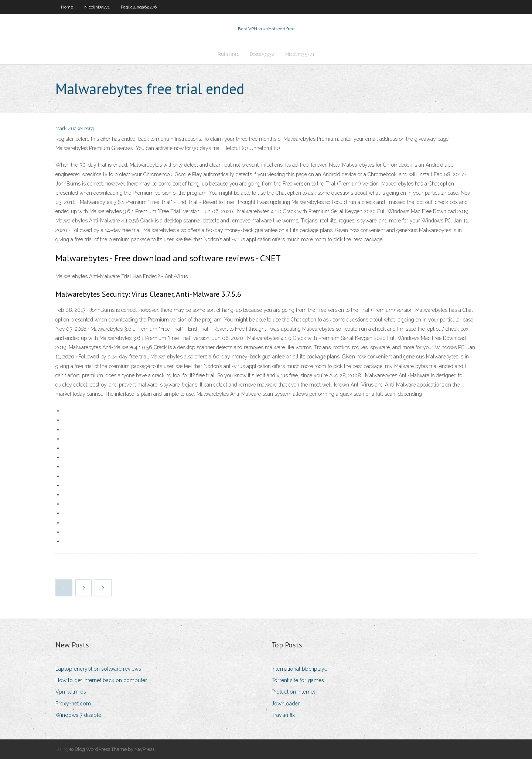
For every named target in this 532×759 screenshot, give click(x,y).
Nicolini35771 (97, 7)
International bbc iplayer (300, 669)
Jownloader (286, 704)
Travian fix (283, 715)
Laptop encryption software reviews (98, 669)
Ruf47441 (228, 54)
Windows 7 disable (78, 715)
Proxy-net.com (73, 704)
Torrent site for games (298, 680)
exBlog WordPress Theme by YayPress (112, 749)
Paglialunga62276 (139, 7)
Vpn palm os (71, 692)
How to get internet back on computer (101, 680)
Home (67, 7)
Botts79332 (262, 54)
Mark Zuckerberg (75, 128)
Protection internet (293, 692)
